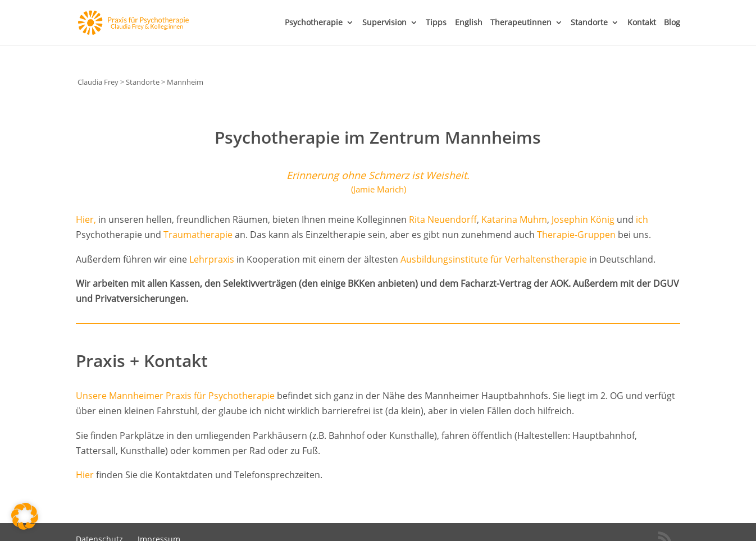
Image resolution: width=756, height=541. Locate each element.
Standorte (589, 23)
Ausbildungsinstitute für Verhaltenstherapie (494, 259)
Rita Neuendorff (443, 219)
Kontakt (642, 23)
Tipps (436, 23)
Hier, (86, 219)
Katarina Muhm (514, 219)
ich (642, 219)
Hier (85, 475)
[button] (25, 516)
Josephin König (583, 219)
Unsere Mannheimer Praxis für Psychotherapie (175, 396)
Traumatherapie (198, 235)
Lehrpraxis (212, 259)
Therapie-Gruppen (576, 235)
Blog (672, 23)
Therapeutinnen (521, 23)
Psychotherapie (314, 23)
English (469, 23)
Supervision (384, 23)
